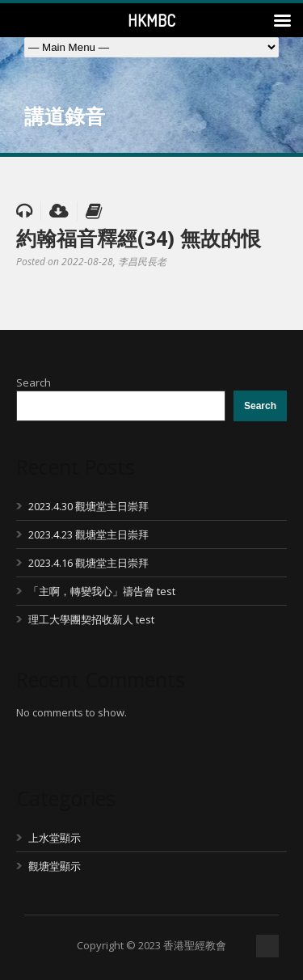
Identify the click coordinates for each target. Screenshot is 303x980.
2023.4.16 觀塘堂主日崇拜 (88, 563)
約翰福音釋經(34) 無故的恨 (139, 238)
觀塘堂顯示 (55, 866)
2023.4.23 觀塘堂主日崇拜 (88, 534)
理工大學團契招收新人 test (91, 619)
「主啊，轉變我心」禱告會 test (102, 591)
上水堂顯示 (55, 838)
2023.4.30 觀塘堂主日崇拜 (88, 506)
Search (34, 382)
